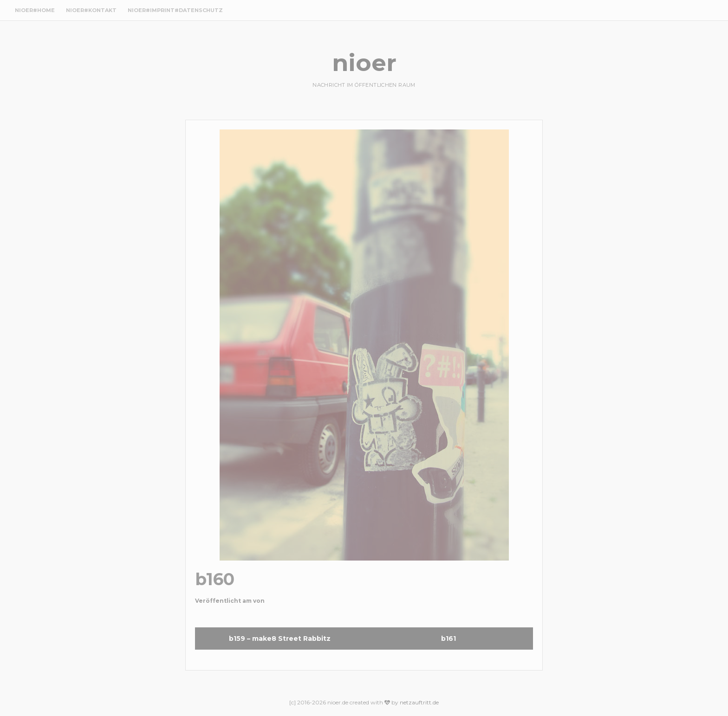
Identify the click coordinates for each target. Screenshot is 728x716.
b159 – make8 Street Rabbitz (280, 639)
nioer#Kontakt (91, 10)
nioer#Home (35, 10)
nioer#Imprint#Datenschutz (175, 10)
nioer (364, 63)
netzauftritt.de (419, 702)
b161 (448, 639)
